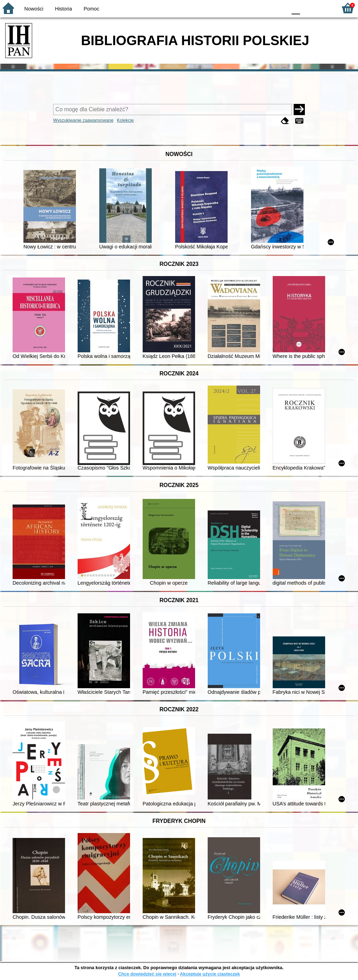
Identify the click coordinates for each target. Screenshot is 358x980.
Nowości (34, 9)
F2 (324, 8)
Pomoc (91, 9)
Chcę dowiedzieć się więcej (147, 974)
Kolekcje (125, 120)
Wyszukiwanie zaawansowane (83, 120)
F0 (296, 8)
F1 (308, 8)
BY (280, 8)
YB (265, 8)
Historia (63, 9)
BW (251, 8)
